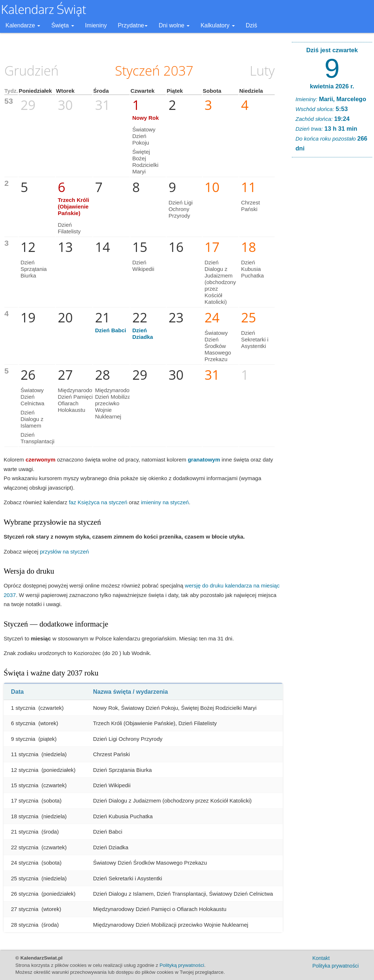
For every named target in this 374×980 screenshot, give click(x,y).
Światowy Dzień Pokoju (144, 136)
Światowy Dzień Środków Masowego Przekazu (218, 346)
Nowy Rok (146, 118)
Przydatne (133, 25)
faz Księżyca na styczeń (98, 502)
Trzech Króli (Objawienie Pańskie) (73, 206)
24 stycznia (25, 863)
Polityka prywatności (335, 966)
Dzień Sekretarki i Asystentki (255, 339)
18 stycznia (25, 816)
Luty (262, 71)
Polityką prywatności (182, 965)
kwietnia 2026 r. (332, 86)
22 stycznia (25, 847)
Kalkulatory (218, 25)
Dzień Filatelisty (69, 228)
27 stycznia (25, 909)
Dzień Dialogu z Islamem (32, 419)
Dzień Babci (110, 330)
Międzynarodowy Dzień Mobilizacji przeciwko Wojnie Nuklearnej (116, 403)
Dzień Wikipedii (143, 266)
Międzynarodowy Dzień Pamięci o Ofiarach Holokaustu (78, 400)
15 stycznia (25, 785)
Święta (62, 25)
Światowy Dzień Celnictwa (32, 397)
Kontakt (321, 958)
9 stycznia (23, 739)
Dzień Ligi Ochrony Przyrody (180, 209)
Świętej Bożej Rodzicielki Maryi (145, 162)
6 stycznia (23, 723)
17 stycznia (25, 801)
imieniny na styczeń (165, 502)
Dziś (251, 25)
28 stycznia (25, 925)
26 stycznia (25, 894)
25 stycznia (25, 878)
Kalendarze (23, 25)
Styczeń (138, 71)
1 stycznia (23, 708)
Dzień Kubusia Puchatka (253, 269)
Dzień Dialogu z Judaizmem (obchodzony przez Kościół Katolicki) (220, 282)
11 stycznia (25, 754)
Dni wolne (174, 25)
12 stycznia (25, 770)
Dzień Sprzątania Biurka (34, 269)
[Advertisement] (332, 274)
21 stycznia (25, 832)
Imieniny (96, 25)
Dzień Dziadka (143, 334)
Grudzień (32, 71)
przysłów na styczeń (64, 552)
